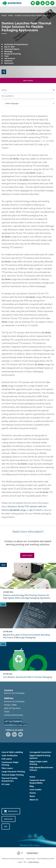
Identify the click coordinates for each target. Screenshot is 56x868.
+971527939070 (13, 721)
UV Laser (6, 784)
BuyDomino (11, 811)
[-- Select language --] (28, 103)
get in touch (35, 510)
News (32, 796)
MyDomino (8, 819)
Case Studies (35, 790)
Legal (20, 862)
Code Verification (10, 756)
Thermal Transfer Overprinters (10, 780)
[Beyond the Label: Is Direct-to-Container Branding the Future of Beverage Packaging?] (28, 622)
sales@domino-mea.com (16, 725)
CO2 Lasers (7, 759)
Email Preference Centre (46, 859)
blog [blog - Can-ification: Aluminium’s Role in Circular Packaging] (3, 644)
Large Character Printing (13, 772)
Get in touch (28, 80)
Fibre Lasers (7, 768)
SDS (6, 827)
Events (33, 793)
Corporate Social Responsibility (37, 782)
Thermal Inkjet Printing (13, 775)
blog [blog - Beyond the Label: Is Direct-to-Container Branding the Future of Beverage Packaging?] (3, 605)
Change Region (32, 853)
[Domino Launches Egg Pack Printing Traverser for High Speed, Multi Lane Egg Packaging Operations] (28, 582)
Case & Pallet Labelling (12, 752)
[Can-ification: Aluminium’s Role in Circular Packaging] (28, 662)
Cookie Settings (33, 862)
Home (32, 777)
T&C (25, 862)
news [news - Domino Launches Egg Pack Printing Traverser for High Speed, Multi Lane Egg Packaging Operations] (3, 565)
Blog (32, 786)
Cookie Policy (31, 859)
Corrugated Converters (40, 752)
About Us (34, 800)
